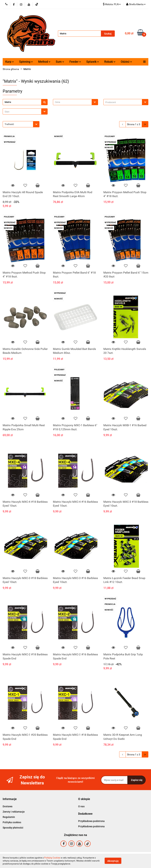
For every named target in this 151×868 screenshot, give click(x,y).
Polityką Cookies (52, 858)
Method (44, 62)
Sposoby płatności (13, 828)
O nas (81, 806)
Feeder (75, 62)
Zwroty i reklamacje (14, 812)
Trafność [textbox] (9, 124)
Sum (60, 62)
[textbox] (72, 102)
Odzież (126, 62)
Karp (10, 62)
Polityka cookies (12, 822)
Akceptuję (113, 861)
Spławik (93, 62)
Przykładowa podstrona (91, 821)
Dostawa (8, 806)
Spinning (26, 62)
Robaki (110, 62)
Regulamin (9, 817)
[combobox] (75, 102)
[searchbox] (124, 102)
